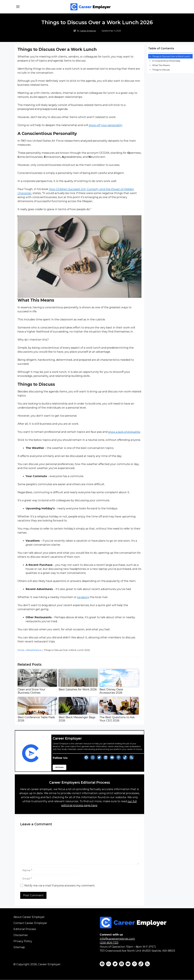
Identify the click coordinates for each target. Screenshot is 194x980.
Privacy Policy (23, 941)
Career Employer (88, 31)
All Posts (59, 767)
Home (21, 650)
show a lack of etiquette (124, 432)
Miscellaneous (34, 650)
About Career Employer (29, 917)
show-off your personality (105, 125)
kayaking (83, 597)
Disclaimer (21, 935)
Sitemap (19, 947)
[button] (18, 7)
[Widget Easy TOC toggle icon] (192, 46)
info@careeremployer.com (117, 939)
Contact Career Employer (30, 923)
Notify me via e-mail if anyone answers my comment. (58, 886)
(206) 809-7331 (109, 943)
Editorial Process (25, 929)
